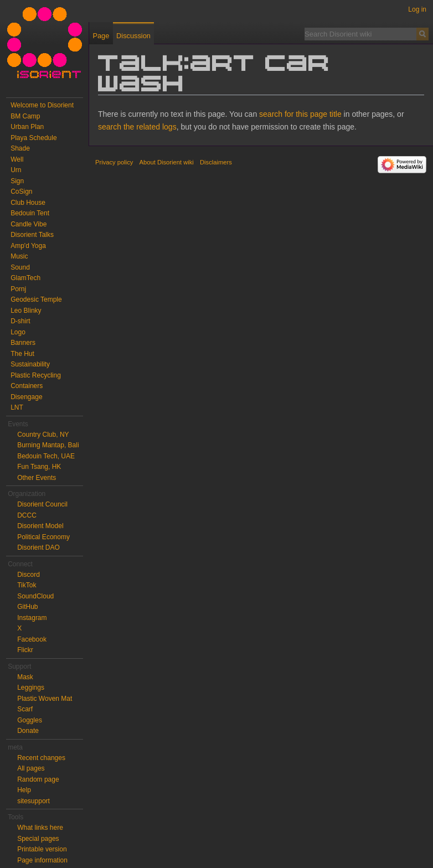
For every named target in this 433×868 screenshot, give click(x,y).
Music (19, 256)
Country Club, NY (43, 435)
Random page (38, 779)
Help (24, 790)
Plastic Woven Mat (45, 699)
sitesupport (33, 801)
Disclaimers (216, 162)
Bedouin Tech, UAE (46, 456)
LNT (17, 407)
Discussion (133, 36)
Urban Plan (27, 127)
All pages (31, 768)
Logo (18, 332)
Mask (25, 677)
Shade (20, 148)
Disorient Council (42, 504)
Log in (417, 9)
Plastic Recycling (36, 375)
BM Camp (25, 116)
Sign (17, 181)
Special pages (38, 839)
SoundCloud (35, 596)
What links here (40, 828)
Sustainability (30, 364)
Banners (23, 343)
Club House (28, 203)
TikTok (27, 585)
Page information (42, 860)
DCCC (27, 515)
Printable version (42, 849)
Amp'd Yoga (28, 246)
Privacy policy (114, 162)
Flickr (25, 650)
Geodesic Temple (36, 299)
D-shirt (20, 321)
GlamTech (25, 278)
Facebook (32, 639)
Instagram (32, 618)
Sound (20, 267)
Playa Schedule (33, 138)
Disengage (26, 397)
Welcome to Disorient (42, 105)
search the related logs (137, 127)
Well (17, 159)
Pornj (18, 289)
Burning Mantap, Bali (48, 445)
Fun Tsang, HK (39, 467)
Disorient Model (40, 526)
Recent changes (41, 758)
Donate (28, 731)
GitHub (27, 607)
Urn (16, 170)
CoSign (21, 192)
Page (101, 36)
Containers (27, 386)
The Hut (22, 354)
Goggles (30, 720)
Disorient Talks (32, 235)
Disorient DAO (38, 547)
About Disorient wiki (167, 162)
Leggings (31, 688)
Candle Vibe (29, 224)
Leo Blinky (26, 311)
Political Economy (43, 537)
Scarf (25, 709)
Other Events (37, 478)
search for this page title (300, 114)
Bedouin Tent (30, 213)
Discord (29, 575)
